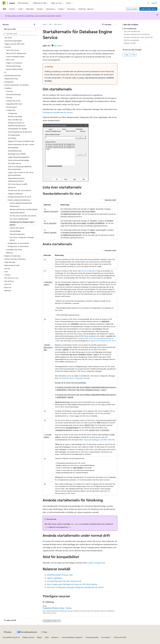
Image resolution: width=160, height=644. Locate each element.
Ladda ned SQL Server (148, 9)
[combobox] (20, 29)
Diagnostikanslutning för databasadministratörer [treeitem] (16, 180)
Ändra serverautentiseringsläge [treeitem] (18, 160)
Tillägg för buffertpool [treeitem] (15, 194)
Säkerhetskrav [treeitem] (15, 206)
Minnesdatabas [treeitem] (13, 148)
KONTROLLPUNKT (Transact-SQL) (60, 575)
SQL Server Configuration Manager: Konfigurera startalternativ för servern (75, 587)
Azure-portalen (132, 9)
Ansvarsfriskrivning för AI (11, 637)
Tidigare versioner (28, 637)
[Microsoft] (4, 3)
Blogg (39, 637)
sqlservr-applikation (55, 578)
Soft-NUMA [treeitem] (12, 138)
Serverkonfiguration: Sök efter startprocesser (64, 581)
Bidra (47, 637)
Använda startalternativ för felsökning (137, 34)
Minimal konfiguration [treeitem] (17, 234)
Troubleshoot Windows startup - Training (57, 608)
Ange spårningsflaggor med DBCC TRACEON (99, 440)
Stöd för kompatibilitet (131, 40)
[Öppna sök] (148, 3)
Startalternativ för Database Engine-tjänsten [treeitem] (22, 223)
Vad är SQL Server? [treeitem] (13, 50)
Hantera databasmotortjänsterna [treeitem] (21, 203)
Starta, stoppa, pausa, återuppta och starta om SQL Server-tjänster (72, 584)
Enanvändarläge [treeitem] (15, 231)
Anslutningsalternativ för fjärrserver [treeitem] (20, 132)
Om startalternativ (130, 29)
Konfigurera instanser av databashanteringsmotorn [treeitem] (17, 124)
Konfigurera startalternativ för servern (58, 112)
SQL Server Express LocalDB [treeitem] (18, 184)
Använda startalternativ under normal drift (138, 37)
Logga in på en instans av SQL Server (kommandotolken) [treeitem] (21, 174)
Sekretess (55, 637)
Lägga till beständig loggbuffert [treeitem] (19, 157)
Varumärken (105, 637)
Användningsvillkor (92, 637)
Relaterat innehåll (130, 43)
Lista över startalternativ (132, 31)
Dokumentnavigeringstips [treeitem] (13, 41)
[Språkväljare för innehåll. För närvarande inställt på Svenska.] (8, 632)
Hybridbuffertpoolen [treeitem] (15, 151)
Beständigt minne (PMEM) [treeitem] (17, 154)
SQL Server (58, 24)
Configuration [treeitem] (13, 113)
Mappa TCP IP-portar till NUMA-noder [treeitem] (21, 141)
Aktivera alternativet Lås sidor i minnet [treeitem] (21, 144)
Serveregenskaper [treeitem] (14, 135)
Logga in (154, 3)
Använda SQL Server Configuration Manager (75, 378)
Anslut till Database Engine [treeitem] (15, 57)
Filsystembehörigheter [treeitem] (17, 213)
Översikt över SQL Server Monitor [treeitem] (20, 190)
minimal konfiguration (88, 271)
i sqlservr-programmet (96, 563)
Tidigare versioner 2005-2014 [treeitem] (14, 44)
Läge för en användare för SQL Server (103, 341)
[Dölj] (35, 24)
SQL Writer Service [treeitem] (14, 163)
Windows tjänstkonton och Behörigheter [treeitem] (24, 209)
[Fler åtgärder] (115, 24)
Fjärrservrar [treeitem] (12, 187)
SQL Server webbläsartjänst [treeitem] (19, 219)
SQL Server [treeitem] (8, 38)
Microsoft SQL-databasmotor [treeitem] (16, 53)
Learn (45, 24)
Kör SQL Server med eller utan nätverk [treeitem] (23, 216)
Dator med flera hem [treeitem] (15, 120)
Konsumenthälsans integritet (72, 637)
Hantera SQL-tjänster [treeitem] (17, 228)
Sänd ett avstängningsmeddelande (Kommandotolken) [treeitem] (20, 168)
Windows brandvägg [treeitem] (15, 116)
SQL (50, 24)
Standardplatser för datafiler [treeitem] (17, 129)
